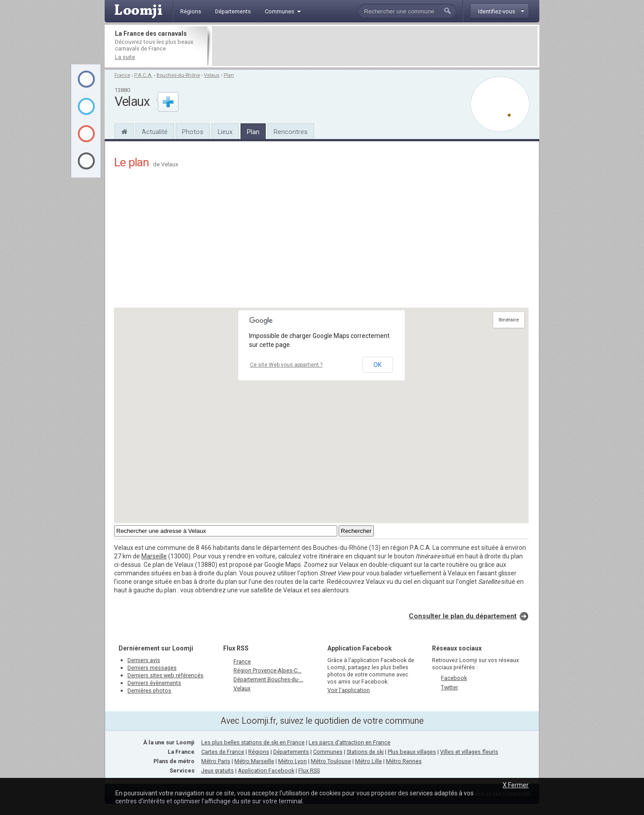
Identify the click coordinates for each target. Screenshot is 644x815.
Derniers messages (152, 668)
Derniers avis (144, 660)
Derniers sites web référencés (165, 675)
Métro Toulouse (331, 761)
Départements (291, 752)
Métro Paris (216, 761)
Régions (259, 752)
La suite (125, 57)
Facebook (454, 678)
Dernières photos (149, 690)
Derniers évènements (154, 683)
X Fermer (516, 785)
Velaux (212, 75)
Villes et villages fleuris (469, 752)
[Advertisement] (375, 46)
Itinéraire (509, 320)
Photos (193, 132)
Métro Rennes (404, 761)
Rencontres (291, 132)
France (122, 75)
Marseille (154, 556)
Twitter (449, 687)
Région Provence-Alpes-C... (267, 670)
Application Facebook (266, 771)
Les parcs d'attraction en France (350, 742)
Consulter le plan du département (463, 616)
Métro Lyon (292, 761)
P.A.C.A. (143, 75)
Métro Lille (369, 761)
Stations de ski (365, 752)
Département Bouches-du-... (268, 679)
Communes (328, 752)
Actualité (155, 132)
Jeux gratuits (218, 771)
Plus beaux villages (412, 752)
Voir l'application (349, 690)
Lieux (225, 132)
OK (377, 365)
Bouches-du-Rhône (178, 75)
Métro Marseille (254, 761)
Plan (229, 75)
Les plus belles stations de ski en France (253, 742)
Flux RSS (236, 648)
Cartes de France (223, 752)
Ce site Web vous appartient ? (286, 365)
